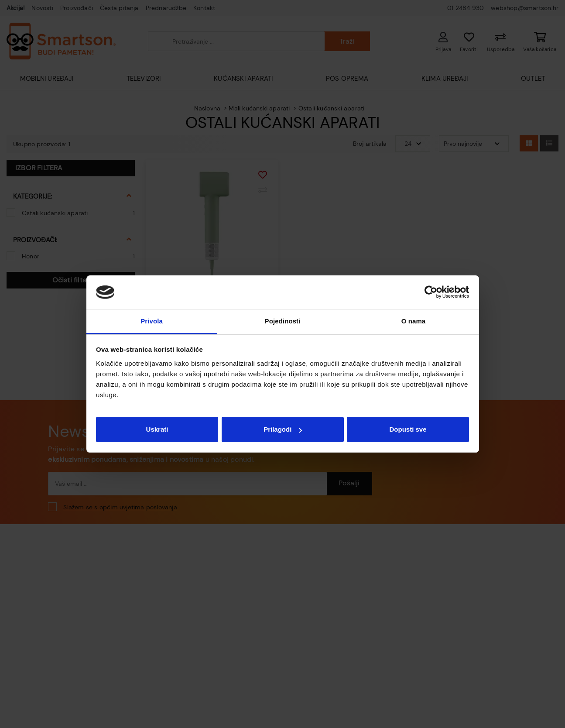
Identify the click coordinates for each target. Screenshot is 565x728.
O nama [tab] (414, 321)
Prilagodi (283, 429)
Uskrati (157, 429)
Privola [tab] (152, 321)
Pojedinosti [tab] (283, 321)
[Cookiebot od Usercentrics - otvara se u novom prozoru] (431, 292)
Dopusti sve (408, 429)
